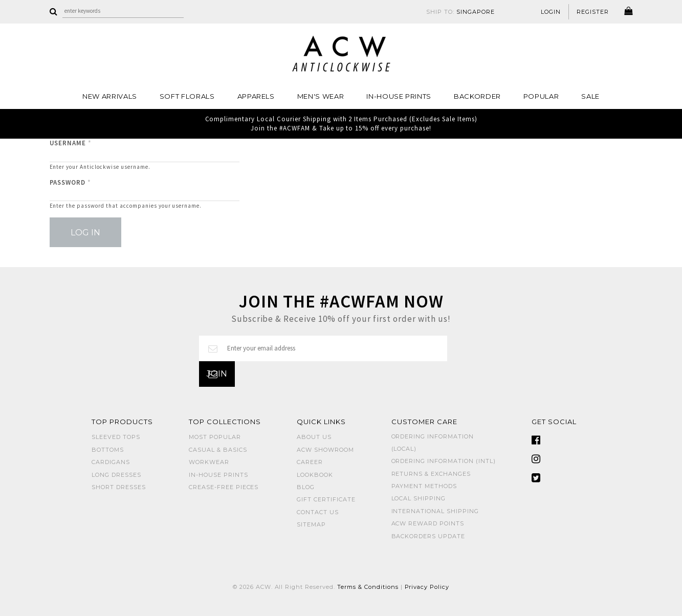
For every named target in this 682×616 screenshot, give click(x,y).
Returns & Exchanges (431, 474)
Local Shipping (419, 498)
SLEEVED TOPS (116, 437)
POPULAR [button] (541, 96)
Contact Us (318, 512)
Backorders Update (428, 536)
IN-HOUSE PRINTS (399, 96)
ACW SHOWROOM (325, 450)
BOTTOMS (108, 450)
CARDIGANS (111, 462)
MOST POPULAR (215, 437)
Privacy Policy (427, 587)
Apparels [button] (256, 96)
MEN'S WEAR (321, 96)
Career (310, 462)
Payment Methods (424, 486)
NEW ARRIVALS (110, 96)
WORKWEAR (209, 462)
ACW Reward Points (428, 523)
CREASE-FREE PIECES (224, 487)
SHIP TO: (460, 12)
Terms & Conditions (368, 587)
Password (71, 182)
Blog (306, 487)
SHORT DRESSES (119, 487)
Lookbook (315, 475)
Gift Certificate (326, 499)
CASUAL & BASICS (218, 450)
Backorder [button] (477, 96)
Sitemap (311, 524)
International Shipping (435, 511)
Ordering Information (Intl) (444, 461)
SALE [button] (590, 96)
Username (71, 143)
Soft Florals (187, 96)
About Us (314, 437)
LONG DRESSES (116, 475)
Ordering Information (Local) (433, 442)
